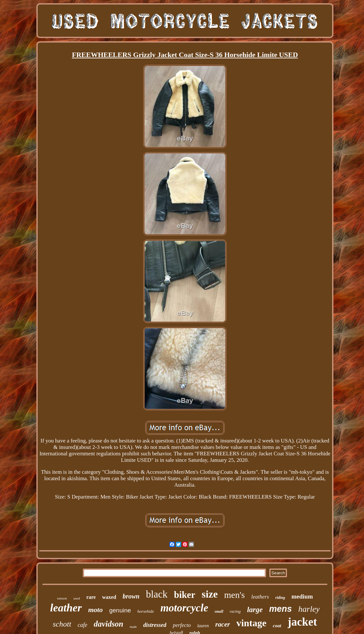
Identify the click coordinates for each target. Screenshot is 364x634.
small (219, 611)
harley (309, 609)
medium (302, 596)
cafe (82, 625)
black (157, 594)
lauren (203, 626)
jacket (302, 622)
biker (185, 595)
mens (281, 609)
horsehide (146, 611)
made (133, 627)
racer (223, 624)
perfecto (182, 625)
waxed (109, 597)
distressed (155, 625)
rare (91, 597)
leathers (260, 597)
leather (66, 608)
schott (62, 624)
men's (235, 595)
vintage (251, 623)
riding (280, 598)
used (77, 598)
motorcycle (184, 608)
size (210, 594)
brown (131, 596)
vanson (62, 598)
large (255, 610)
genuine (120, 610)
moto (96, 610)
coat (277, 626)
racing (235, 611)
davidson (109, 624)
